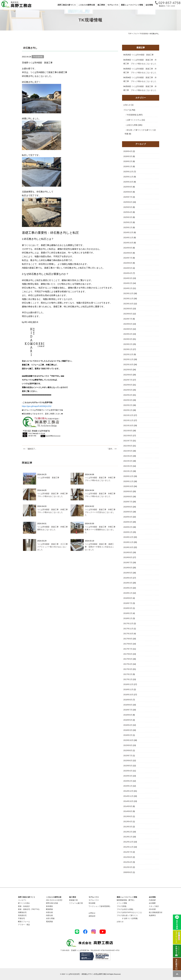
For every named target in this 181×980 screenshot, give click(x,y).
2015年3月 (128, 776)
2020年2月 (128, 527)
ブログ (126, 110)
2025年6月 (128, 202)
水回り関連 (50, 918)
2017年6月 (128, 654)
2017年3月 (128, 669)
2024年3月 (128, 278)
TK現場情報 (131, 115)
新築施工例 (73, 900)
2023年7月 (128, 319)
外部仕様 (49, 912)
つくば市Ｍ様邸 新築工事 (48, 478)
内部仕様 (49, 915)
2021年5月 (128, 451)
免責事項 (152, 915)
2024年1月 (128, 288)
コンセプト (22, 900)
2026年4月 (128, 151)
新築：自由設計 (24, 906)
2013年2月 (128, 832)
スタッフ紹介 (154, 906)
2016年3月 (128, 730)
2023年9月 (128, 309)
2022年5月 (128, 390)
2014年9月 (128, 806)
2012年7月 (128, 852)
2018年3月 (128, 608)
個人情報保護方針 (156, 912)
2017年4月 (128, 664)
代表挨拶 (152, 900)
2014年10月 (128, 801)
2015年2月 (128, 781)
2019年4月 (128, 578)
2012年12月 (128, 842)
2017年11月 (128, 629)
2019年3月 (128, 583)
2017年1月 (128, 679)
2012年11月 (128, 847)
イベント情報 (122, 903)
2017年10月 (128, 634)
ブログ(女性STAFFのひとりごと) (129, 912)
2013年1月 (128, 837)
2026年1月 (128, 166)
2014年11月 (128, 796)
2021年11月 (128, 420)
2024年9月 (128, 248)
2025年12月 (128, 172)
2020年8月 (128, 497)
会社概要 (152, 903)
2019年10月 (128, 547)
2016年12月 (128, 684)
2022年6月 (128, 385)
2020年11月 (128, 481)
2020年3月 (128, 522)
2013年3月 (128, 827)
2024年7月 (128, 258)
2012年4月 (128, 862)
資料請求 (92, 916)
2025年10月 (128, 182)
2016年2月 (128, 735)
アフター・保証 (24, 925)
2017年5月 (128, 659)
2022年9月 (128, 370)
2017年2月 (128, 674)
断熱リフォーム (24, 922)
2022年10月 (128, 364)
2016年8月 (128, 705)
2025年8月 (128, 192)
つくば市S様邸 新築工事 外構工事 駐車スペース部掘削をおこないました (101, 530)
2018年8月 (128, 598)
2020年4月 (128, 517)
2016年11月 (128, 689)
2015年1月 (128, 786)
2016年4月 (128, 725)
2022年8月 (128, 375)
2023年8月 (128, 314)
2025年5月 (128, 207)
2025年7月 (128, 197)
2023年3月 (128, 339)
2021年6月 (128, 446)
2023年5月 (128, 329)
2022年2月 (128, 405)
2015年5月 (128, 766)
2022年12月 (128, 354)
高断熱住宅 (22, 912)
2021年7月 (128, 441)
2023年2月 (128, 344)
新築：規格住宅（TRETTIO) (29, 909)
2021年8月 (128, 436)
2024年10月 (128, 243)
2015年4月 (128, 771)
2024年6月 (128, 263)
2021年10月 (128, 425)
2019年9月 (128, 552)
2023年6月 (128, 324)
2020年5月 (128, 512)
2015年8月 (128, 750)
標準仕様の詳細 (52, 903)
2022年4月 (128, 395)
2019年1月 (128, 593)
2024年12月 (128, 232)
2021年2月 (128, 466)
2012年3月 (128, 867)
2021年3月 (128, 461)
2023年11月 (128, 299)
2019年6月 (128, 568)
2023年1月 (128, 349)
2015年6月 (128, 761)
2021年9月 (128, 431)
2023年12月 (128, 293)
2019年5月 (128, 573)
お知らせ (127, 105)
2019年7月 (128, 563)
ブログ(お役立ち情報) (125, 909)
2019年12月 (128, 537)
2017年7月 (128, 649)
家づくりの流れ (24, 903)
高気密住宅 (22, 915)
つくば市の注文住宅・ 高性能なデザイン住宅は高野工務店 (86, 974)
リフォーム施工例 (76, 903)
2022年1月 (128, 410)
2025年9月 (128, 187)
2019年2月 (128, 588)
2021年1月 (128, 471)
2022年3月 (128, 400)
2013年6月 (128, 816)
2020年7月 (128, 502)
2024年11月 (128, 238)
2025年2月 (128, 222)
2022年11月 (128, 359)
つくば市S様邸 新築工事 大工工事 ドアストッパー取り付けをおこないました (53, 547)
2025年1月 (128, 227)
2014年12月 (128, 791)
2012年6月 (128, 857)
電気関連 (49, 922)
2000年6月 (128, 872)
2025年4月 (128, 212)
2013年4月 (128, 822)
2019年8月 (128, 557)
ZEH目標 (152, 909)
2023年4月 (128, 334)
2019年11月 (128, 542)
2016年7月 (128, 710)
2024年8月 (128, 253)
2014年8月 (128, 811)
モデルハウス (94, 900)
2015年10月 (128, 740)
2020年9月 (128, 491)
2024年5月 (128, 268)
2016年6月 (128, 715)
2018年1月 (128, 618)
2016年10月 (128, 695)
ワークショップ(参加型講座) (99, 906)
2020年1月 (128, 532)
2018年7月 (128, 603)
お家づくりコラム (134, 120)
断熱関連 (49, 909)
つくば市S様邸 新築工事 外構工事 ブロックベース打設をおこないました (101, 512)
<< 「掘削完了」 (30, 449)
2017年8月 (128, 644)
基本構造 (49, 906)
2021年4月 (128, 456)
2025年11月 (128, 177)
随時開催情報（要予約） (126, 900)
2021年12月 (128, 415)
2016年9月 (128, 700)
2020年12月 (128, 476)
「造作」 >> (112, 449)
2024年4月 (128, 273)
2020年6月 (128, 507)
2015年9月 (128, 745)
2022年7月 (128, 380)
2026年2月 (128, 161)
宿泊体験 (92, 903)
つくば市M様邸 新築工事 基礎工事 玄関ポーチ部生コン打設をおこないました (99, 547)
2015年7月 (128, 756)
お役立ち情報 (132, 125)
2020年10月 (128, 486)
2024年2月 (128, 283)
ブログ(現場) (122, 906)
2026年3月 (128, 156)
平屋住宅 (21, 918)
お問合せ (92, 913)
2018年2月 (128, 613)
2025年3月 (128, 217)
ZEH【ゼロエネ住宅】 (54, 900)
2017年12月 (128, 623)
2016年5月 (128, 720)
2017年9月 (128, 639)
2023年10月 (128, 304)
